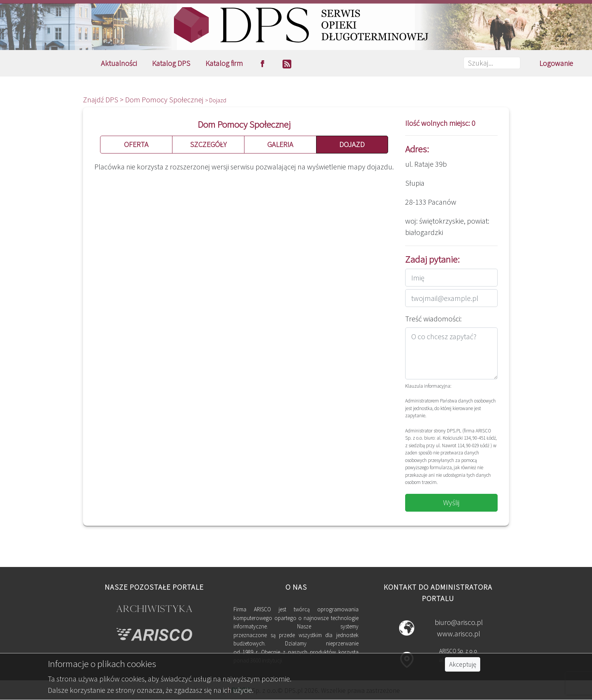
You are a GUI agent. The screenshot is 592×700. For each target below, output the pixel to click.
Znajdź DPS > (104, 99)
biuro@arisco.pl (459, 622)
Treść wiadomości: (433, 319)
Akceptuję (463, 664)
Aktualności (119, 63)
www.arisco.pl (459, 633)
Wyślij (451, 502)
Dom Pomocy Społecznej (165, 99)
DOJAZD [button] (352, 144)
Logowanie (556, 63)
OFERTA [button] (136, 144)
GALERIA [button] (280, 144)
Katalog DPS (171, 63)
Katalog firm (224, 63)
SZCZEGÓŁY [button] (208, 144)
